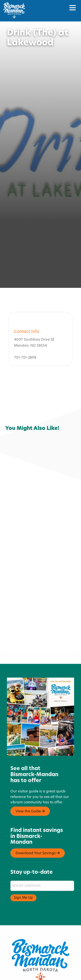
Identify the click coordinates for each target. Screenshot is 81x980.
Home (14, 24)
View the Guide (30, 792)
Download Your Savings (38, 834)
